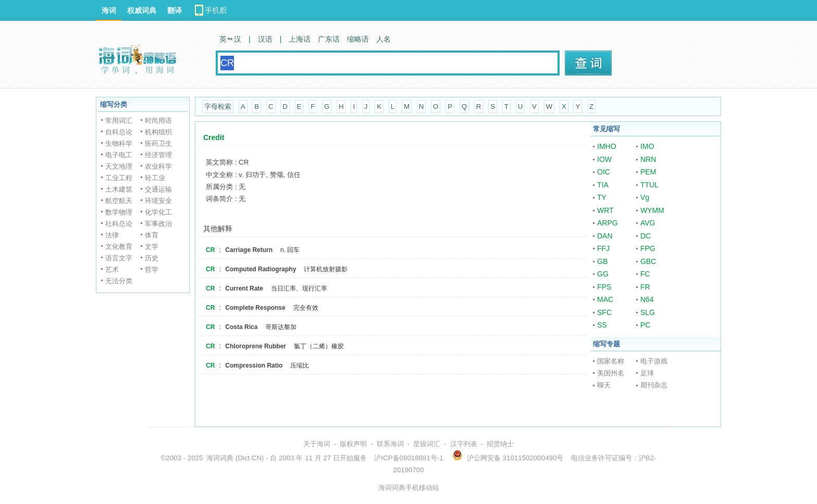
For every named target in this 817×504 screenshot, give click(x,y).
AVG (648, 223)
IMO (647, 146)
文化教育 (119, 247)
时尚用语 (158, 121)
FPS (604, 287)
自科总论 (119, 132)
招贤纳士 (500, 444)
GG (603, 274)
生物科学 (119, 143)
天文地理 (119, 166)
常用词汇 (119, 121)
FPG (648, 248)
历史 (152, 258)
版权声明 (353, 444)
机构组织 (158, 132)
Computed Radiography (261, 269)
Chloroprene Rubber (256, 346)
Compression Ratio (254, 366)
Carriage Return (249, 250)
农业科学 (158, 166)
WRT (605, 210)
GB (602, 261)
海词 (109, 10)
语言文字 (119, 258)
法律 (112, 235)
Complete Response (255, 308)
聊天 (604, 385)
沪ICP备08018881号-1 (408, 458)
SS (602, 325)
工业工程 (119, 178)
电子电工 (119, 155)
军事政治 (158, 224)
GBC (648, 261)
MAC (605, 299)
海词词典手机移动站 (409, 488)
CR (210, 250)
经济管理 (158, 155)
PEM (648, 172)
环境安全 (158, 201)
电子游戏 (654, 361)
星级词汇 (427, 444)
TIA (603, 185)
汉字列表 (464, 444)
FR (645, 287)
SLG (648, 312)
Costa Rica (241, 327)
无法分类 (119, 281)
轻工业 (155, 178)
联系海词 (390, 444)
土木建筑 (119, 189)
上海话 (300, 39)
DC (646, 236)
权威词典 (142, 10)
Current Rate (244, 288)
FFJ (603, 248)
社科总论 (119, 224)
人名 (383, 39)
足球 (647, 373)
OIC (604, 172)
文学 (152, 247)
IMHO (607, 146)
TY (602, 197)
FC (645, 274)
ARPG (608, 223)
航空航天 (119, 201)
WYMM (652, 210)
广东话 (329, 39)
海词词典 (220, 458)
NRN (648, 159)
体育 (152, 235)
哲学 (152, 269)
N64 (647, 299)
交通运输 (158, 189)
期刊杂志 (654, 385)
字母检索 (218, 106)
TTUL (649, 185)
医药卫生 (158, 143)
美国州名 (611, 373)
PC (645, 325)
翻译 (175, 10)
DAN (605, 236)
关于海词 (317, 444)
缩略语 (358, 39)
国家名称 (611, 361)
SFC (604, 312)
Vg (645, 197)
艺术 (112, 269)
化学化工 (158, 212)
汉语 (265, 39)
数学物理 (119, 212)
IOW (604, 159)
